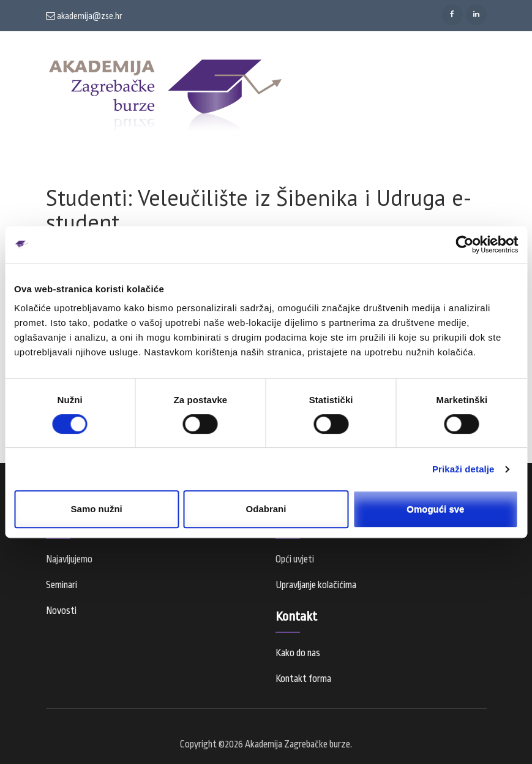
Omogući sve (435, 509)
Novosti (61, 611)
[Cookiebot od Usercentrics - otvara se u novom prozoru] (464, 244)
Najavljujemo (69, 559)
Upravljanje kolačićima (316, 585)
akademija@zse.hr (84, 16)
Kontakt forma (303, 679)
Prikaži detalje (463, 469)
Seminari (62, 585)
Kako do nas (298, 653)
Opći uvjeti (295, 559)
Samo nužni (97, 509)
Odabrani (266, 509)
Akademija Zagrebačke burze (298, 744)
